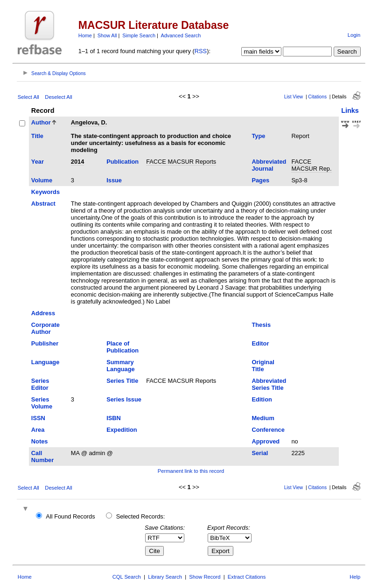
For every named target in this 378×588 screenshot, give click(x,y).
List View (294, 97)
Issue (114, 180)
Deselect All (58, 97)
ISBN (114, 418)
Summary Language (120, 366)
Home (85, 35)
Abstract (43, 204)
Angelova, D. (89, 122)
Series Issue (124, 399)
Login (354, 35)
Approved (266, 441)
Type (258, 136)
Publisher (45, 343)
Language (45, 362)
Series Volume (42, 403)
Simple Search (139, 35)
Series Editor (40, 384)
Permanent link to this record (191, 471)
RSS (201, 51)
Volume (42, 180)
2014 (77, 162)
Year (38, 162)
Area (38, 430)
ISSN (38, 418)
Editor (260, 343)
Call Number (42, 457)
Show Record (205, 577)
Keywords (45, 192)
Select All (28, 97)
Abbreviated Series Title (269, 384)
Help (355, 577)
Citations (317, 97)
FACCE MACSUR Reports (181, 162)
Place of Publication (122, 347)
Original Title (263, 366)
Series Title (122, 381)
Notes (40, 441)
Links (350, 111)
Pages (260, 180)
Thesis (261, 325)
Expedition (122, 430)
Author (41, 122)
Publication (122, 162)
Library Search (165, 577)
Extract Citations (247, 577)
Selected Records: (141, 516)
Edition (262, 399)
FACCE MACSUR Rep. (311, 165)
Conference (268, 430)
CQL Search (127, 577)
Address (43, 313)
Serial (260, 453)
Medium (263, 418)
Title (37, 136)
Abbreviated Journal (269, 165)
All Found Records (70, 516)
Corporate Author (45, 328)
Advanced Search (181, 35)
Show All (107, 35)
